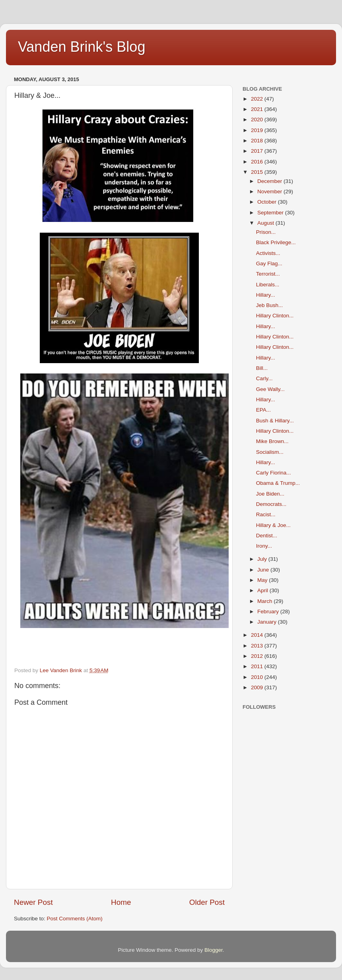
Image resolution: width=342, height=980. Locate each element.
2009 (258, 687)
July (263, 559)
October (268, 202)
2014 (258, 635)
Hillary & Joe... (273, 525)
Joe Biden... (270, 494)
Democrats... (271, 504)
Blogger (214, 950)
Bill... (262, 368)
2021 (258, 109)
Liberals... (268, 285)
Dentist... (267, 536)
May (263, 580)
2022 (258, 99)
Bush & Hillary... (275, 421)
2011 (258, 666)
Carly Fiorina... (274, 473)
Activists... (268, 253)
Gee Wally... (270, 389)
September (271, 213)
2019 (258, 130)
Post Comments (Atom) (75, 919)
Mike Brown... (272, 441)
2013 (258, 646)
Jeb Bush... (270, 305)
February (269, 612)
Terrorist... (268, 274)
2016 (258, 162)
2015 (258, 172)
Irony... (264, 546)
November (270, 192)
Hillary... (266, 295)
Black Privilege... (276, 242)
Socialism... (270, 452)
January (268, 622)
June (264, 570)
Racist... (266, 514)
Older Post (207, 902)
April (263, 590)
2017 (258, 151)
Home (121, 902)
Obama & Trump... (278, 483)
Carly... (264, 378)
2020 (258, 120)
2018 (258, 141)
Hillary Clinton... (275, 316)
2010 (258, 677)
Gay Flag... (269, 263)
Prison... (266, 232)
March (265, 601)
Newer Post (33, 902)
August (266, 223)
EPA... (263, 410)
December (270, 181)
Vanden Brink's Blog (82, 47)
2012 (258, 656)
